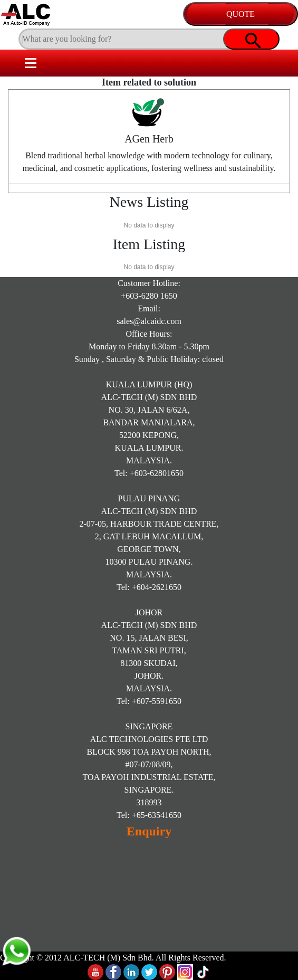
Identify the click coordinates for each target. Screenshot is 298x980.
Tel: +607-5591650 (149, 701)
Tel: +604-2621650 (149, 587)
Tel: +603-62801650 (149, 473)
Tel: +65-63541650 (149, 815)
